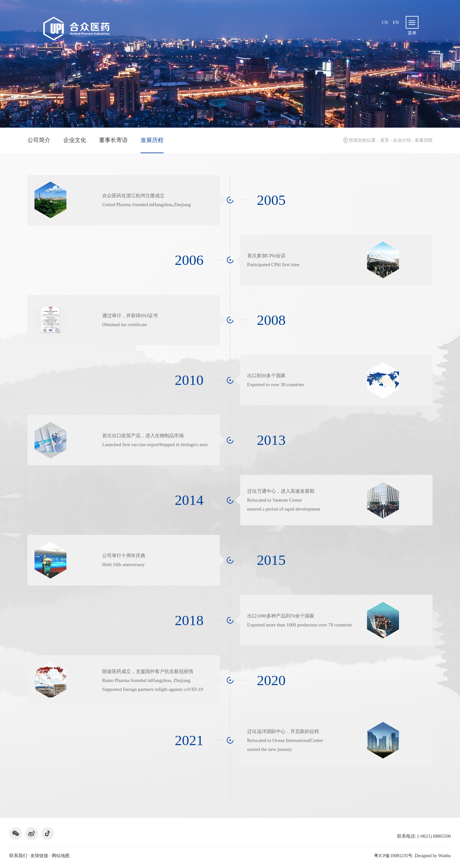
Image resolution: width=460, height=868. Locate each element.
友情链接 (39, 856)
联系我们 (18, 856)
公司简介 (39, 140)
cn (385, 22)
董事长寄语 (113, 140)
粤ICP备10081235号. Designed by (412, 856)
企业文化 (75, 140)
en (396, 22)
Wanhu (445, 856)
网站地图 (61, 856)
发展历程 (152, 140)
